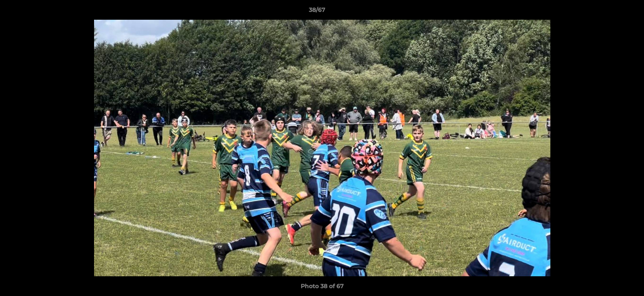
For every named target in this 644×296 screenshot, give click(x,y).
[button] (609, 12)
